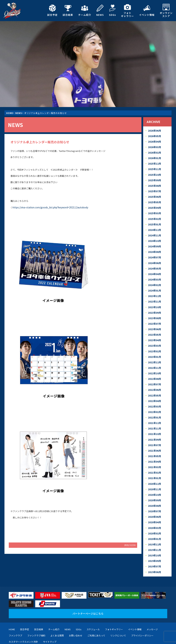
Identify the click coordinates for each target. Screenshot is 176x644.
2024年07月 (154, 252)
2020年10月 (154, 479)
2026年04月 (154, 141)
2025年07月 (154, 188)
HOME (10, 113)
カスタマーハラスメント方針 (23, 623)
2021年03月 (154, 453)
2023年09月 (154, 305)
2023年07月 (154, 315)
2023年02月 (154, 342)
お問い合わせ (76, 617)
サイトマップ (50, 623)
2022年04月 (154, 390)
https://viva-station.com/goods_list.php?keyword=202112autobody (48, 207)
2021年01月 (154, 464)
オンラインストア (166, 11)
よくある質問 (57, 617)
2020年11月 (154, 474)
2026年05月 (154, 135)
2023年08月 (154, 310)
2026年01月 (154, 157)
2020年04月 (154, 506)
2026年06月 (154, 130)
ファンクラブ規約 (36, 617)
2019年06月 (154, 553)
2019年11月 (154, 532)
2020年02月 (154, 516)
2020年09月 (154, 485)
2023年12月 (154, 289)
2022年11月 (154, 358)
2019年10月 (154, 538)
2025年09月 (154, 178)
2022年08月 (154, 368)
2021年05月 (154, 442)
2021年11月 (154, 416)
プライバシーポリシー (142, 617)
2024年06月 (154, 257)
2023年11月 (154, 294)
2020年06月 (154, 500)
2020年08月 (154, 490)
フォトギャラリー (127, 11)
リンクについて (118, 617)
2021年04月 (154, 448)
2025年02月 (154, 215)
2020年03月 (154, 511)
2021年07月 (154, 432)
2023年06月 (154, 321)
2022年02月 (154, 400)
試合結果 (68, 10)
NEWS (100, 10)
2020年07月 (154, 495)
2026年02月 (154, 151)
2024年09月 (154, 241)
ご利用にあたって (96, 617)
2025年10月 (154, 173)
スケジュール (93, 611)
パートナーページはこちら (88, 595)
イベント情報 (147, 10)
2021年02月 (154, 458)
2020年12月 (154, 469)
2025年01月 (154, 220)
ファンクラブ (15, 617)
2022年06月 (154, 379)
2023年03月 (154, 337)
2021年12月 (154, 411)
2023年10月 (154, 299)
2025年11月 (154, 167)
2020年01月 (154, 522)
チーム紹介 (85, 10)
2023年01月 (154, 347)
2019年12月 (154, 527)
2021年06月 (154, 437)
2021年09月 (154, 426)
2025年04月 (154, 204)
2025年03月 (154, 210)
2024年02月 (154, 278)
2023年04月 (154, 331)
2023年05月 (154, 326)
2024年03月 (154, 273)
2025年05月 (154, 199)
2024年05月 (154, 263)
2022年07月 (154, 374)
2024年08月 (154, 247)
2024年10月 (154, 236)
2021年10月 (154, 421)
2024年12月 (154, 225)
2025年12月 (154, 162)
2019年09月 (154, 543)
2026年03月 (154, 146)
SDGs (112, 10)
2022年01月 (154, 405)
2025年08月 (154, 183)
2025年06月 (154, 194)
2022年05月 (154, 384)
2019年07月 (154, 548)
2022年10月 (154, 363)
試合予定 (52, 10)
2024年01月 (154, 284)
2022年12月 (154, 352)
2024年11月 (154, 231)
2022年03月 (154, 395)
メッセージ (152, 611)
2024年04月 (154, 268)
